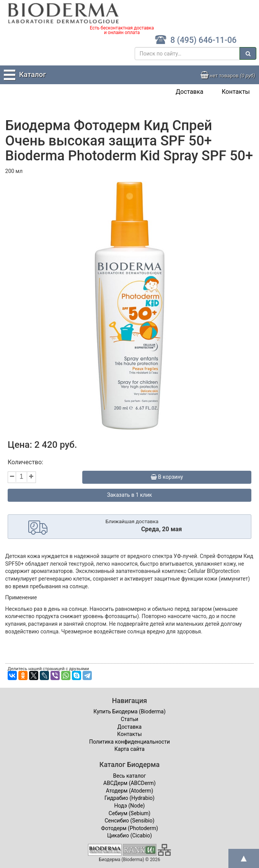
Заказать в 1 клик (130, 495)
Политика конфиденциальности (129, 742)
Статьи (130, 719)
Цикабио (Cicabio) (129, 835)
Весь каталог (130, 776)
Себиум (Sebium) (129, 813)
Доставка (189, 92)
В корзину (167, 477)
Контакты (236, 92)
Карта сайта (129, 749)
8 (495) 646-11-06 (196, 40)
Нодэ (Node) (130, 806)
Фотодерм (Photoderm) (129, 828)
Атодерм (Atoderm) (130, 791)
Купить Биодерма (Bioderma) (129, 711)
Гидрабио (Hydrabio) (129, 798)
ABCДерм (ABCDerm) (129, 783)
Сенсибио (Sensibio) (129, 821)
